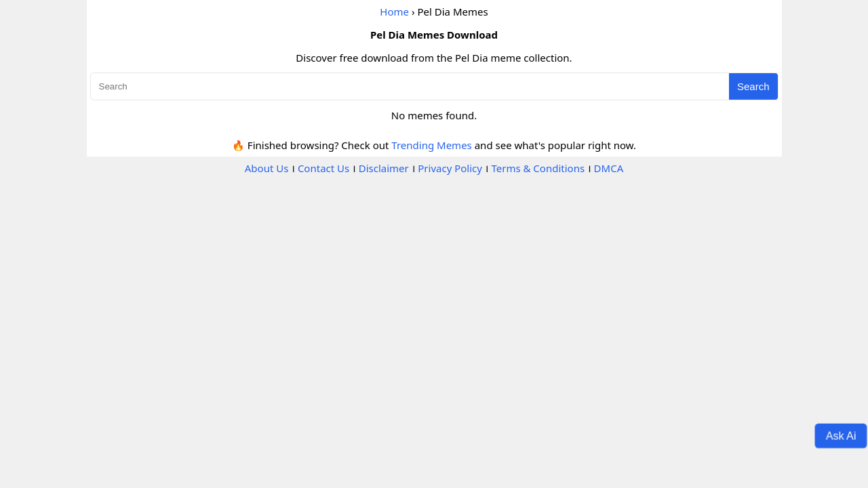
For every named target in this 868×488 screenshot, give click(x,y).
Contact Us (323, 168)
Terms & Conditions (538, 168)
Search (753, 86)
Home (394, 12)
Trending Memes (431, 145)
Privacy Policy (450, 168)
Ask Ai (841, 435)
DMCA (609, 168)
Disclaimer (384, 168)
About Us (267, 168)
